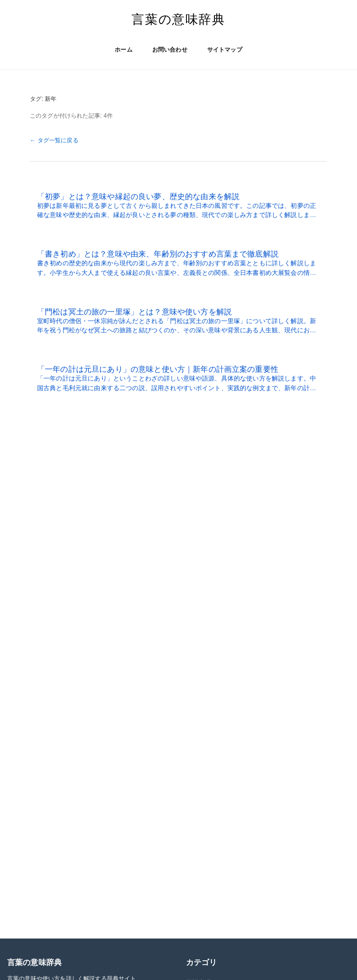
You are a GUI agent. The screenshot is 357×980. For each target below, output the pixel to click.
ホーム (123, 50)
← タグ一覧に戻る (54, 140)
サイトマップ (225, 50)
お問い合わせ (170, 50)
